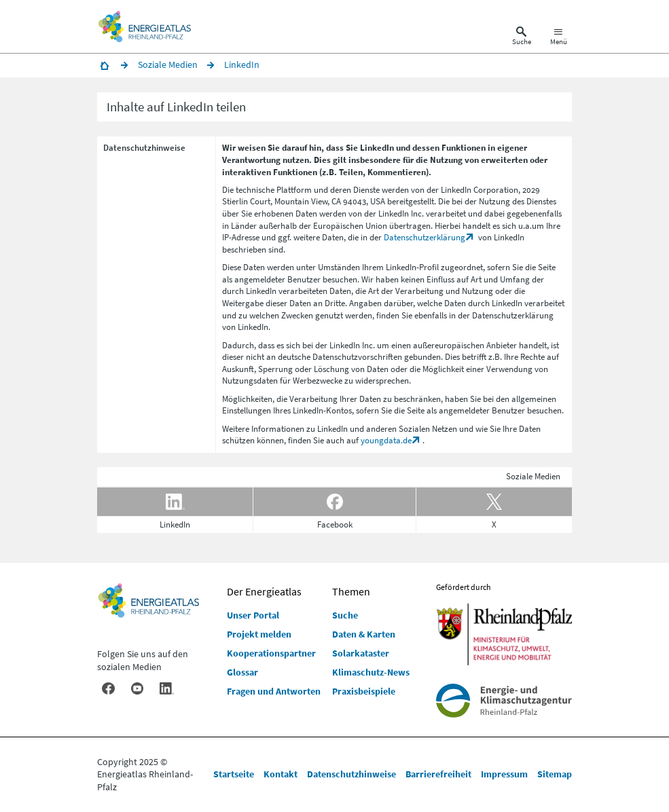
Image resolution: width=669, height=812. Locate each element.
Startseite (234, 774)
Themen (351, 591)
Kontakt (281, 774)
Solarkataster (361, 653)
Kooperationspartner (271, 653)
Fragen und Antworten (274, 691)
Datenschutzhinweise (351, 774)
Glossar (242, 672)
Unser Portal (253, 615)
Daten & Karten (364, 634)
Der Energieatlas (264, 591)
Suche (345, 615)
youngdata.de (386, 440)
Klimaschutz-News (371, 672)
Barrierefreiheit (438, 774)
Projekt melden (259, 634)
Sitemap (555, 774)
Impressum (504, 774)
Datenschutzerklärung (424, 237)
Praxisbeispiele (364, 691)
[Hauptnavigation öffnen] (559, 38)
